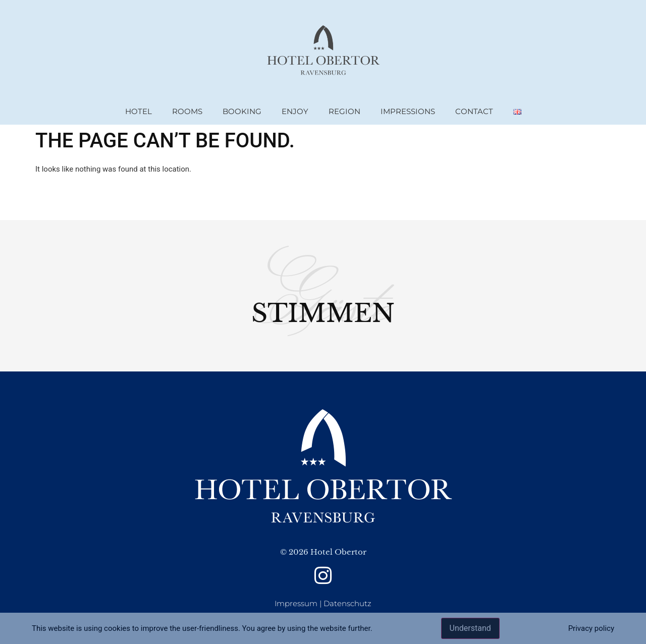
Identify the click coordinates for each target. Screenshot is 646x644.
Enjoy (295, 111)
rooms (187, 111)
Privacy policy (591, 628)
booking (242, 111)
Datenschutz (347, 603)
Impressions (408, 111)
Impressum (296, 603)
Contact (474, 111)
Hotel (139, 111)
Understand (470, 628)
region (344, 111)
